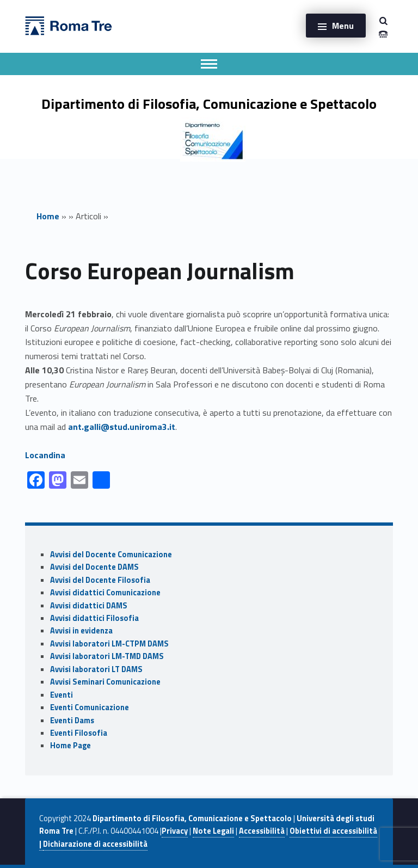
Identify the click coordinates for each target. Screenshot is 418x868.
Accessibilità (262, 831)
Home (48, 216)
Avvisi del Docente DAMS (94, 567)
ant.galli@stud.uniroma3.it (122, 427)
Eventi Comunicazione (90, 707)
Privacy (175, 831)
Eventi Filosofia (79, 733)
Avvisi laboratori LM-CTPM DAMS (109, 644)
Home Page (70, 746)
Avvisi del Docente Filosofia (100, 580)
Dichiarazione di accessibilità (95, 844)
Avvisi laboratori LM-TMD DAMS (107, 656)
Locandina (45, 455)
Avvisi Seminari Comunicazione (105, 682)
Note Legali (213, 831)
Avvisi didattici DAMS (89, 606)
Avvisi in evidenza (81, 631)
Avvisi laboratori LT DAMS (96, 669)
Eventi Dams (72, 721)
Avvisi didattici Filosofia (94, 618)
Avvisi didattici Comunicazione (105, 593)
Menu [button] (343, 26)
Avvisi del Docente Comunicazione (111, 555)
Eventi (62, 695)
